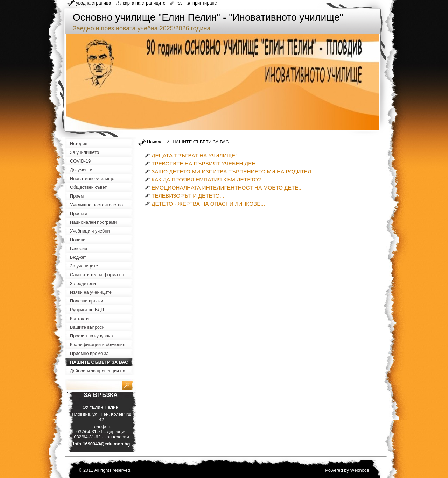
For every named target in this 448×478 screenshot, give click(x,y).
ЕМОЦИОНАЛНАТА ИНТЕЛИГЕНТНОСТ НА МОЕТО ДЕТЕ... (227, 188)
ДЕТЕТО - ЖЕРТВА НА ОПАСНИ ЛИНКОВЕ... (208, 204)
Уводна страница (93, 3)
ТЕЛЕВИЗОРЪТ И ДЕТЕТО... (188, 196)
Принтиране (205, 3)
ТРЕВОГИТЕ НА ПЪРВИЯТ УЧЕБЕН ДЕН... (206, 163)
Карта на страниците (144, 3)
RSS (179, 3)
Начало (155, 142)
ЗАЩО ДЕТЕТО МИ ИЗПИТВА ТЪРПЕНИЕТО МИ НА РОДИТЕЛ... (234, 172)
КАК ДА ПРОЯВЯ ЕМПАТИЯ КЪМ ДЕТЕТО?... (208, 180)
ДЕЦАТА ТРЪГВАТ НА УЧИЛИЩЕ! (194, 155)
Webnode (360, 470)
